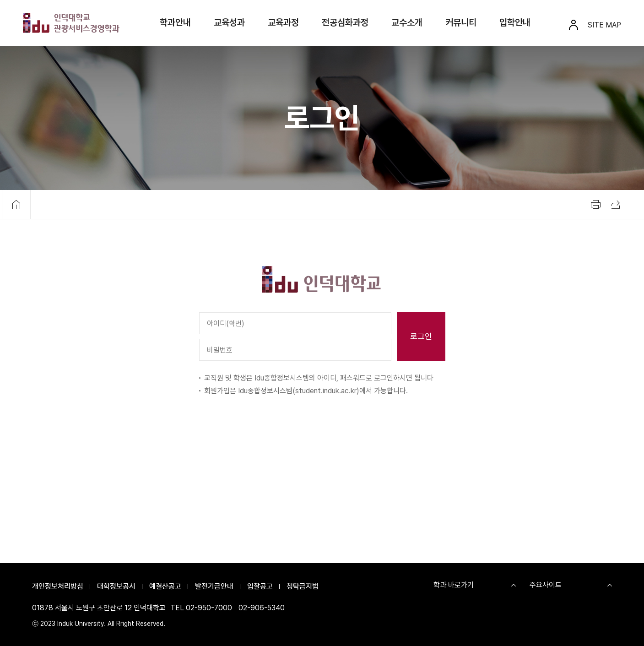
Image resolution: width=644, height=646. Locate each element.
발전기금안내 (214, 586)
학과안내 (175, 22)
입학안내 (515, 22)
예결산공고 (165, 586)
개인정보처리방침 (58, 586)
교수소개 (407, 22)
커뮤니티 (461, 22)
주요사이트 (546, 585)
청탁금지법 (303, 586)
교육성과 (229, 22)
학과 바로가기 (454, 585)
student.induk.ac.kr (326, 392)
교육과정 (283, 22)
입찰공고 (260, 586)
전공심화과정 (345, 22)
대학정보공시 (116, 586)
